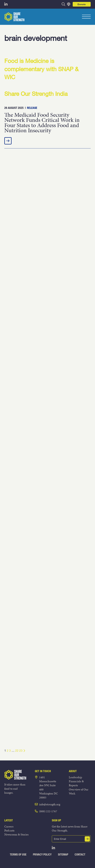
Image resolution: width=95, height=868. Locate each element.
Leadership (75, 777)
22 (17, 751)
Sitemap (63, 854)
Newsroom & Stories (16, 834)
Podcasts (9, 830)
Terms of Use (18, 854)
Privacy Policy (42, 854)
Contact (80, 854)
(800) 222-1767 (48, 811)
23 (21, 751)
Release (32, 108)
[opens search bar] (63, 4)
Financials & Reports (76, 783)
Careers (9, 826)
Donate (82, 4)
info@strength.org (50, 804)
